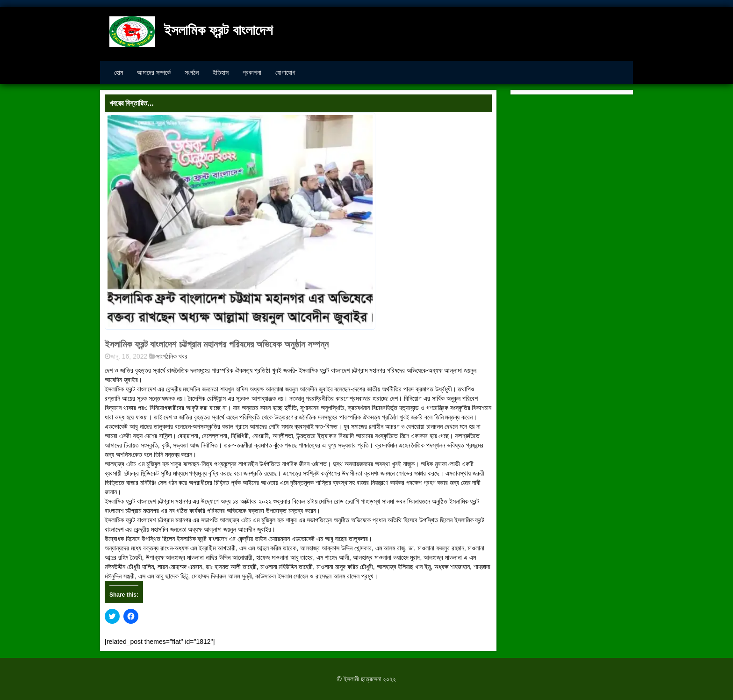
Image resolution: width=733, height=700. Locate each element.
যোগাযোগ (285, 72)
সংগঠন (192, 72)
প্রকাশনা (252, 72)
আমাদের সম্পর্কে (154, 72)
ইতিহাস (221, 72)
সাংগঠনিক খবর (172, 356)
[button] (240, 221)
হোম (119, 72)
